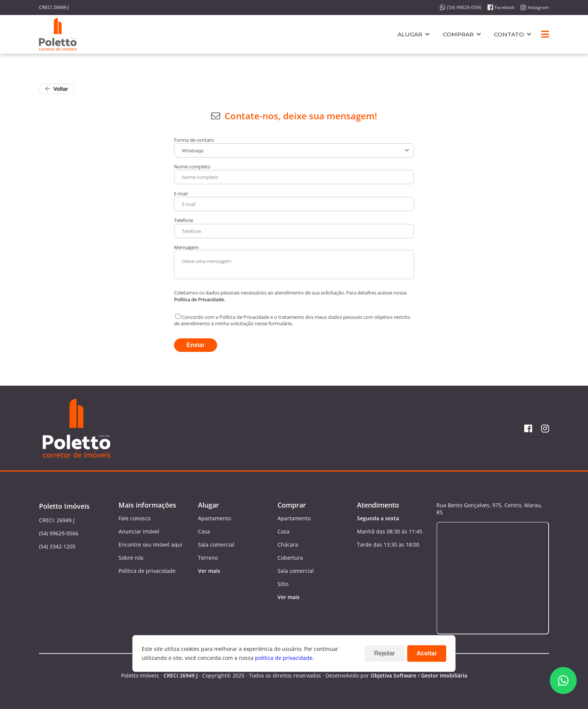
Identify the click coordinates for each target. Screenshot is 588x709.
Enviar (196, 345)
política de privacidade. (284, 658)
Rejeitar (385, 653)
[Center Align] (545, 35)
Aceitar (427, 653)
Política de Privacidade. (199, 299)
